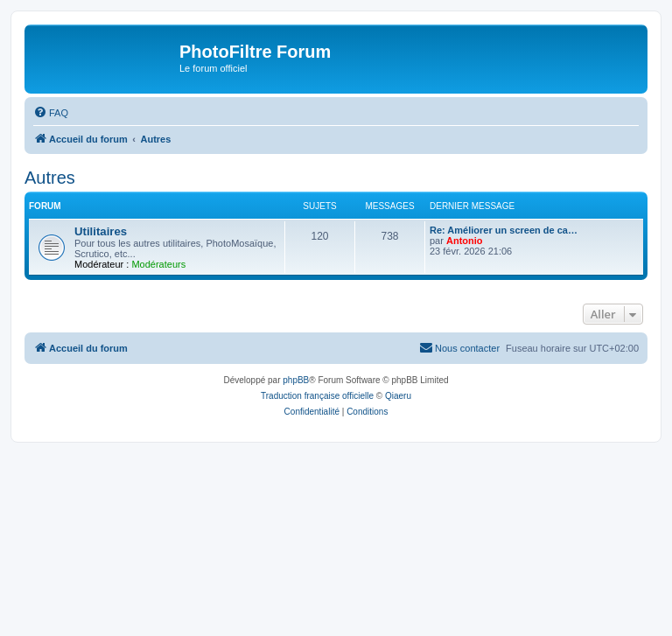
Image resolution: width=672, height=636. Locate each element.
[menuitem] (51, 113)
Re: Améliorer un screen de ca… (504, 230)
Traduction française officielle (317, 396)
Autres (50, 178)
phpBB (296, 380)
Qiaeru (398, 396)
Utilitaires (101, 231)
